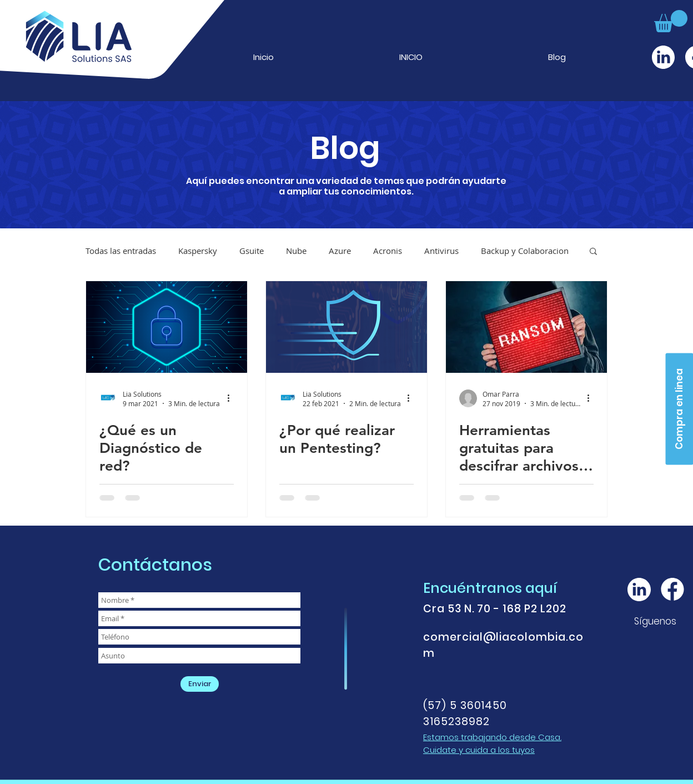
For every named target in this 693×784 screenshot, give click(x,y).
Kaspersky (198, 251)
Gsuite (252, 251)
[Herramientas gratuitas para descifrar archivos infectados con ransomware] (526, 327)
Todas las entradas (121, 251)
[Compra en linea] (679, 409)
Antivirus (441, 251)
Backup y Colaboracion (525, 251)
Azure (340, 251)
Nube (296, 251)
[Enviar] (200, 684)
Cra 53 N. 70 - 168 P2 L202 (495, 609)
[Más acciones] (232, 398)
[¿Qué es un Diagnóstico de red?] (167, 327)
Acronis (388, 251)
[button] (671, 21)
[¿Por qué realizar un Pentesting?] (346, 327)
